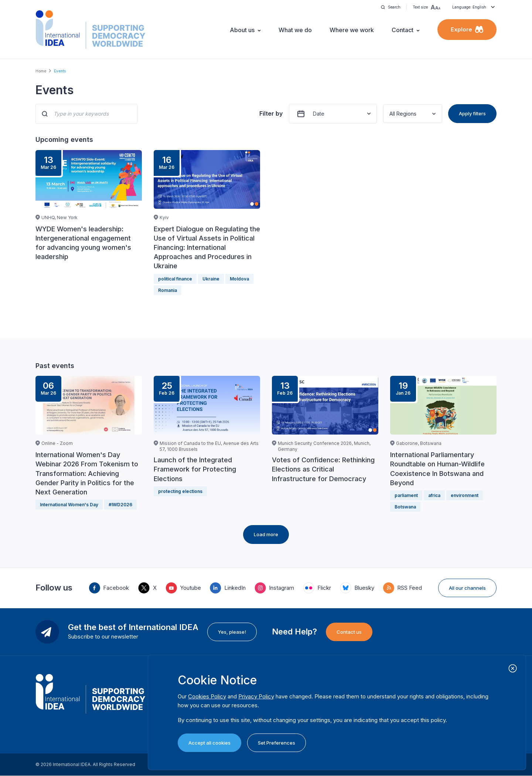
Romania (168, 290)
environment (465, 495)
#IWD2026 (120, 505)
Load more (266, 534)
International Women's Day (69, 505)
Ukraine (211, 279)
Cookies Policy (207, 696)
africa (434, 495)
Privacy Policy (256, 696)
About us (242, 30)
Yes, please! (232, 632)
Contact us (349, 632)
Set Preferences (277, 743)
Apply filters (472, 113)
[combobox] (390, 114)
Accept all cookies (209, 743)
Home (41, 71)
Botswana (405, 507)
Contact (403, 30)
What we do (295, 30)
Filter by (271, 113)
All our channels (467, 588)
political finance (175, 279)
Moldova (239, 279)
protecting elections (180, 491)
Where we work (352, 30)
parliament (406, 495)
